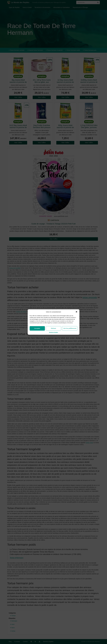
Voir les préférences (70, 328)
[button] (76, 312)
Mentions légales (53, 332)
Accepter (37, 328)
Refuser (53, 328)
